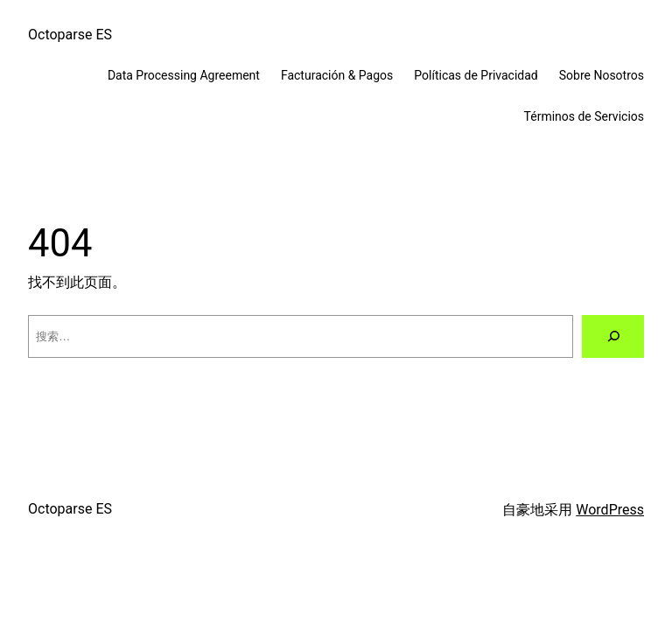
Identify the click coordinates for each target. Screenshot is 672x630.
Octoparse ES (70, 35)
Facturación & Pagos (337, 75)
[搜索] (613, 336)
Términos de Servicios (584, 116)
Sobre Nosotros (602, 75)
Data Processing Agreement (184, 75)
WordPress (610, 510)
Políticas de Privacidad (476, 75)
